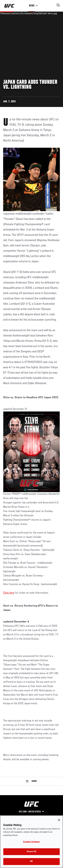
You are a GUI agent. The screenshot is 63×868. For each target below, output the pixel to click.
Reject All (31, 852)
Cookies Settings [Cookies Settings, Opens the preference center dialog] (31, 842)
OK (31, 861)
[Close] (59, 820)
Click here (9, 593)
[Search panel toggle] (58, 5)
